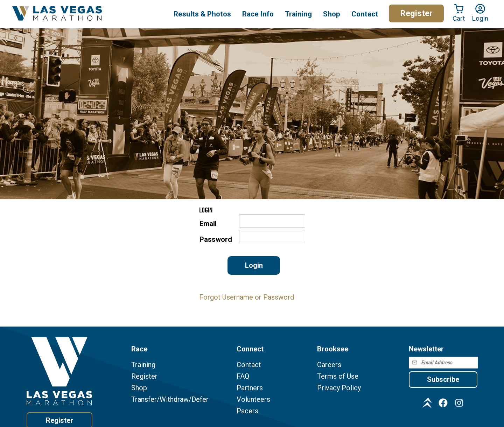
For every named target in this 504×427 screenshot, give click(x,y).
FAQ (243, 376)
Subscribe (443, 379)
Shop (332, 14)
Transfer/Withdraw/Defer (170, 400)
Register (416, 13)
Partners (250, 388)
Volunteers (253, 400)
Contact (249, 365)
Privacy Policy (339, 388)
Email (208, 224)
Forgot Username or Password (247, 297)
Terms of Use (338, 376)
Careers (329, 365)
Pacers (247, 411)
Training (143, 365)
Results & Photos (202, 14)
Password (216, 240)
